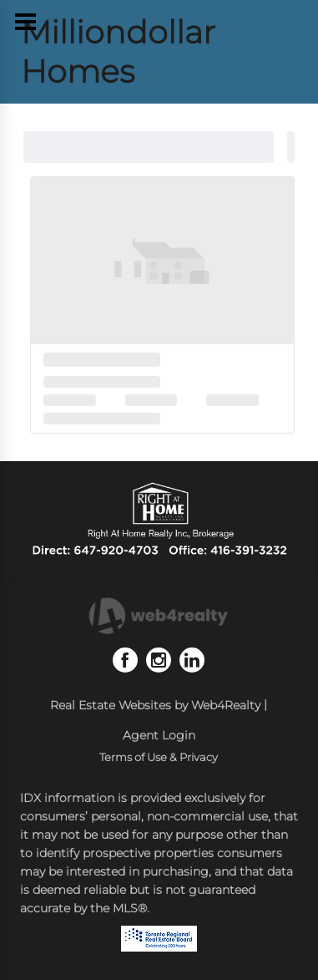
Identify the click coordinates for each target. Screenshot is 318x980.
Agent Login (159, 735)
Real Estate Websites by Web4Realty (155, 705)
